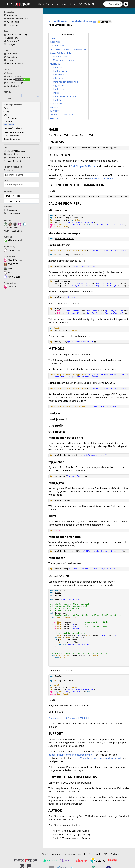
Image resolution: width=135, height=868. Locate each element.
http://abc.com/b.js (106, 283)
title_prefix (58, 75)
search (8, 170)
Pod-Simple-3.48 (82, 21)
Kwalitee (11, 79)
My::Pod (63, 591)
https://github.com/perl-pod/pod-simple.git (97, 758)
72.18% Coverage (15, 83)
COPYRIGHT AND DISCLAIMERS (66, 115)
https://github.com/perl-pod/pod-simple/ (71, 755)
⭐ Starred (105, 22)
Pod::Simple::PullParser (83, 166)
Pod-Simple (12, 15)
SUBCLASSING (57, 104)
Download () (17, 35)
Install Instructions (16, 161)
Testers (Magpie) (15, 76)
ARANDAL (10, 260)
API (94, 4)
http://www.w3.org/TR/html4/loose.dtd (74, 377)
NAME (53, 38)
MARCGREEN (12, 277)
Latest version (13, 213)
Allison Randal (12, 287)
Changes (11, 44)
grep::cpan (62, 4)
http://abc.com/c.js (106, 286)
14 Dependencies (13, 105)
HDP (8, 268)
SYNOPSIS (55, 42)
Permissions (13, 154)
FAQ (80, 4)
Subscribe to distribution (18, 158)
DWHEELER (11, 264)
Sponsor (50, 4)
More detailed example (65, 60)
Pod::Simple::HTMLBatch (103, 178)
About (41, 4)
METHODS (55, 64)
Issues (10, 60)
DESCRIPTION (57, 45)
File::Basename (10, 118)
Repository (12, 57)
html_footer (59, 100)
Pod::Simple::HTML (64, 216)
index (56, 93)
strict (58, 593)
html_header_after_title (65, 96)
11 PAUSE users (11, 228)
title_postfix (59, 78)
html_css (58, 67)
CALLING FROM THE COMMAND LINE (68, 49)
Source (10, 38)
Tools (87, 4)
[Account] (126, 4)
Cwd (5, 115)
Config (6, 111)
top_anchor (59, 85)
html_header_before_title (66, 82)
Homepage (12, 54)
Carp (6, 108)
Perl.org (115, 854)
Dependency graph (12, 139)
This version (12, 210)
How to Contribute (15, 63)
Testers (10, 73)
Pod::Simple (55, 718)
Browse (10, 41)
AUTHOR (54, 118)
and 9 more (9, 125)
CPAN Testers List (11, 136)
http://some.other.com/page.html (70, 606)
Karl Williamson (13, 250)
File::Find (8, 121)
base (57, 600)
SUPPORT (55, 111)
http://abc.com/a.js (84, 266)
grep (7, 180)
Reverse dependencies (14, 132)
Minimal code (60, 56)
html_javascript (61, 71)
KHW (8, 273)
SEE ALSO (55, 107)
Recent (73, 4)
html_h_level (59, 89)
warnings (59, 595)
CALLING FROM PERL (60, 53)
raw (16, 38)
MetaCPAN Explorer (16, 151)
